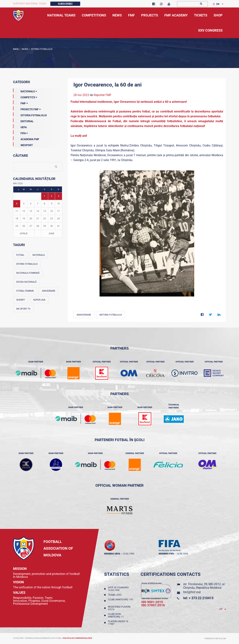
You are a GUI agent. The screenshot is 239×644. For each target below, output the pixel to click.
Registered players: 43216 (119, 608)
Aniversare (49, 291)
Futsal (20, 255)
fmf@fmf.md (192, 592)
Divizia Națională (26, 282)
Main (16, 49)
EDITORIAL (23, 121)
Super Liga (39, 300)
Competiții (25, 97)
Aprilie (24, 234)
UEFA (20, 126)
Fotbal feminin (25, 291)
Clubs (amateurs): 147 (121, 601)
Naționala (39, 255)
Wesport (23, 144)
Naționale (25, 91)
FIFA (20, 132)
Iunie (52, 234)
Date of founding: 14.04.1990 (118, 589)
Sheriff (21, 300)
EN (216, 4)
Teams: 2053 (115, 595)
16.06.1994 (182, 554)
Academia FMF (26, 138)
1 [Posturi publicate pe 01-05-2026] (45, 196)
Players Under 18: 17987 (118, 623)
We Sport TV (23, 309)
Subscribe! (65, 4)
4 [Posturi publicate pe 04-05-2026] (17, 204)
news (25, 49)
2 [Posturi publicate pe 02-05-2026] (52, 196)
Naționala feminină (28, 273)
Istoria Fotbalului (41, 49)
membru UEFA (112, 554)
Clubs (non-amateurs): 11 (116, 615)
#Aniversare (84, 315)
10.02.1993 (128, 554)
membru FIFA (166, 554)
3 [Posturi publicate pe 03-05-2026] (59, 196)
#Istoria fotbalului (111, 315)
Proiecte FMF (27, 109)
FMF (20, 103)
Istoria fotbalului (27, 264)
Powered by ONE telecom (215, 639)
